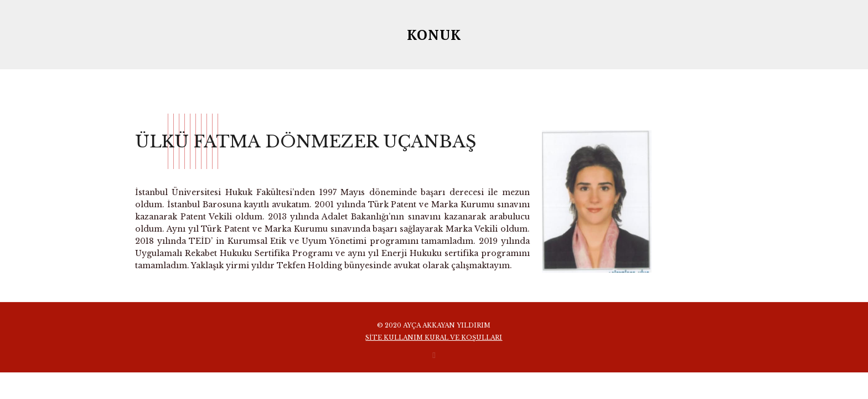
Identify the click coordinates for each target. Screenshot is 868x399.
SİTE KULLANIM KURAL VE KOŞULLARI (434, 337)
